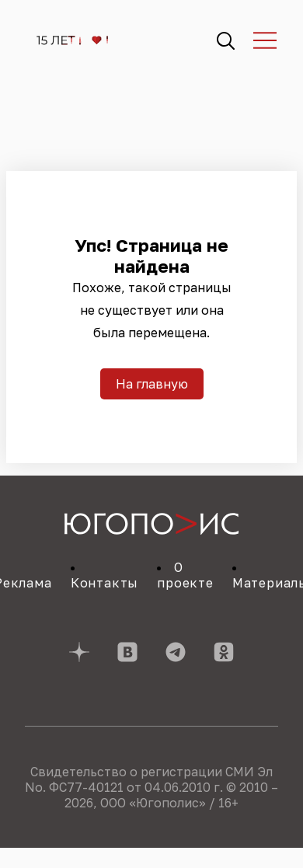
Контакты (104, 583)
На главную (152, 384)
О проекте (185, 575)
